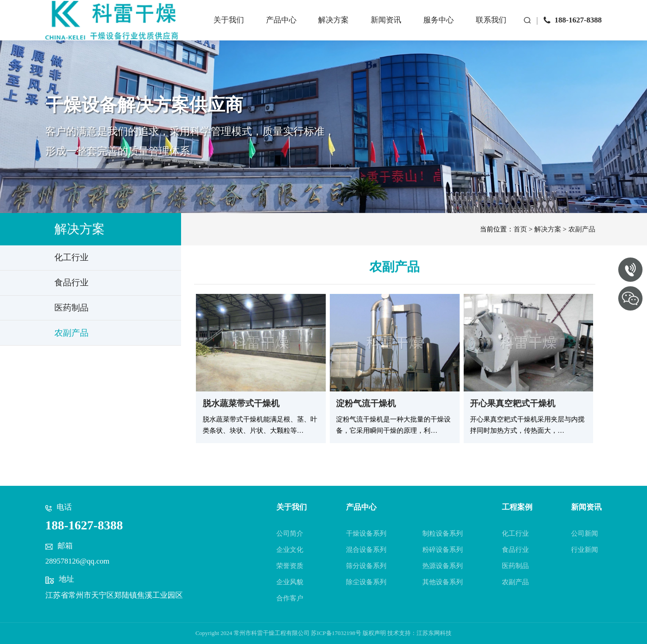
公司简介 (290, 533)
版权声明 (374, 633)
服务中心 (433, 28)
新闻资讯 (381, 28)
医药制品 (515, 566)
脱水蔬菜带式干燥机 (241, 403)
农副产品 (582, 229)
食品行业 (515, 550)
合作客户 (290, 598)
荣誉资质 (290, 566)
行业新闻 (585, 550)
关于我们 (223, 28)
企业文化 (290, 550)
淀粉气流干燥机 (366, 403)
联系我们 (486, 28)
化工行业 (515, 533)
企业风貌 (290, 582)
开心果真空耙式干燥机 (513, 403)
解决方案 (328, 28)
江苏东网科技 (434, 633)
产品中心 (275, 28)
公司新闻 (585, 533)
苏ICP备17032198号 (336, 633)
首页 (520, 229)
